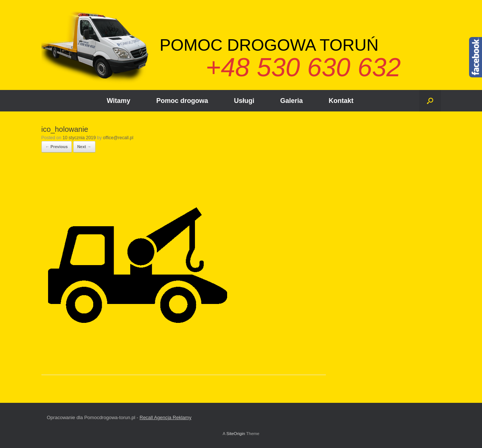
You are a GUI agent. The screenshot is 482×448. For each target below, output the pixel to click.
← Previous (57, 147)
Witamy (119, 101)
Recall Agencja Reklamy (165, 417)
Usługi (244, 101)
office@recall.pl (118, 138)
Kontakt (341, 101)
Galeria (291, 101)
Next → (84, 147)
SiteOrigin (236, 434)
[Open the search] (430, 101)
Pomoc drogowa (182, 101)
